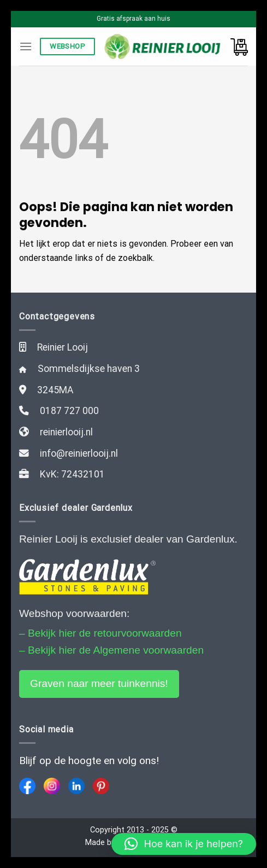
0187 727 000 (69, 411)
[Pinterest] (101, 786)
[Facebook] (27, 786)
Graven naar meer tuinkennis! (99, 683)
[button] (184, 844)
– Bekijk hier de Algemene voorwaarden (111, 650)
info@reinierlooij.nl (79, 453)
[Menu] (26, 46)
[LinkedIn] (76, 786)
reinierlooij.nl (66, 432)
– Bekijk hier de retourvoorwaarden (100, 633)
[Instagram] (52, 786)
